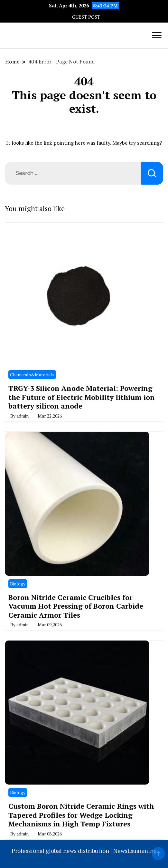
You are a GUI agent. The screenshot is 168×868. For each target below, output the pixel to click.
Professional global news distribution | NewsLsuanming (84, 851)
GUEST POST (86, 17)
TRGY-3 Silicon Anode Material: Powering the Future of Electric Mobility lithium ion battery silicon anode (82, 397)
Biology (18, 584)
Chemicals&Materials (32, 375)
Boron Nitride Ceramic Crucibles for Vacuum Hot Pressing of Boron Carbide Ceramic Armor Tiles (76, 606)
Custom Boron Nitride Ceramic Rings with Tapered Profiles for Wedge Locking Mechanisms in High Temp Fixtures (81, 815)
